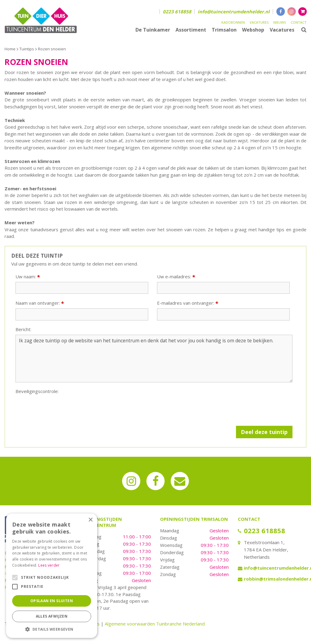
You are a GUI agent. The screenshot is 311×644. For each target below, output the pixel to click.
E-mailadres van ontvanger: (188, 303)
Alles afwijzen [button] (52, 616)
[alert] (52, 576)
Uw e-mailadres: (176, 277)
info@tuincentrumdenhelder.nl (234, 12)
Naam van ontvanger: (40, 303)
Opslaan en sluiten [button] (52, 601)
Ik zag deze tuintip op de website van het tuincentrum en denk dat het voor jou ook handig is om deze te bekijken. (154, 359)
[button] (52, 629)
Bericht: (23, 329)
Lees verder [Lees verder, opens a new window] (49, 565)
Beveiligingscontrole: (37, 391)
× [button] (90, 520)
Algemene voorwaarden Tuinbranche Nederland (155, 624)
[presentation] (62, 408)
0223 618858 (177, 12)
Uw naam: (28, 277)
